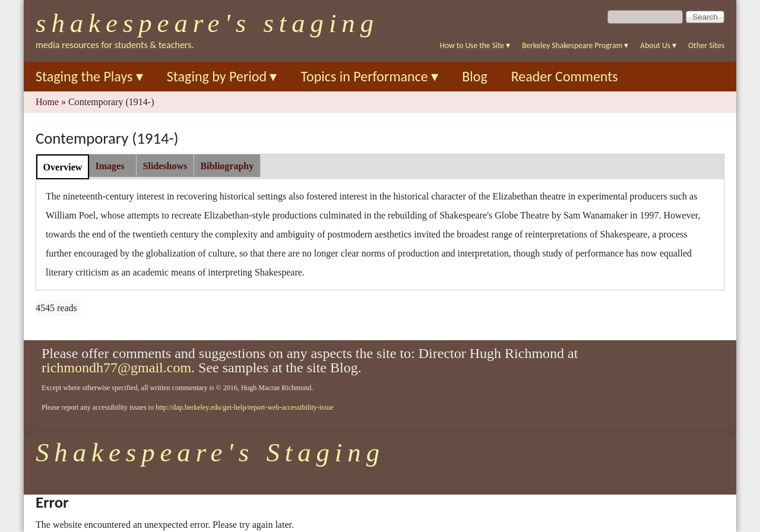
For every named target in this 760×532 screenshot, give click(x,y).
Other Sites (706, 45)
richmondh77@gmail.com (116, 368)
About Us (658, 45)
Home (47, 102)
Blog (475, 76)
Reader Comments (565, 76)
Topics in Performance (369, 76)
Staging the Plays (89, 76)
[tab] (63, 167)
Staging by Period (222, 76)
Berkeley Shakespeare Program (575, 45)
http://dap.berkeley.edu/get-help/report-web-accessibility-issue (245, 407)
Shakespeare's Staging (207, 23)
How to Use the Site (475, 45)
